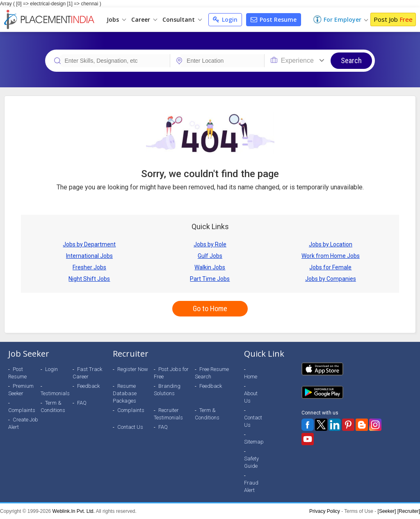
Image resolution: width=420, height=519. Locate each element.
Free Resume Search (212, 373)
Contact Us (130, 427)
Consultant (182, 19)
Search (351, 60)
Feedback (88, 386)
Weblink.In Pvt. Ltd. (74, 511)
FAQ (82, 403)
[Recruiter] (409, 511)
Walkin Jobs (210, 267)
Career (144, 19)
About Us (251, 397)
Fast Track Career (87, 373)
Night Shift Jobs (89, 279)
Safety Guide (251, 462)
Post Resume (274, 19)
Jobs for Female (330, 267)
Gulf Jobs (210, 256)
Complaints (22, 410)
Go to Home (210, 308)
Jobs (116, 19)
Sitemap (254, 442)
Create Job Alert (23, 423)
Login (225, 19)
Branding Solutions (167, 390)
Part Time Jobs (210, 279)
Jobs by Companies (331, 279)
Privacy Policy (325, 511)
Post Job (393, 19)
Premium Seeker (21, 390)
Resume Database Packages (125, 393)
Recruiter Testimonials (168, 414)
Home (251, 377)
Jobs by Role (210, 244)
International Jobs (89, 256)
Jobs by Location (331, 244)
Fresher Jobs (89, 267)
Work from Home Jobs (331, 256)
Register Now (133, 369)
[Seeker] (387, 511)
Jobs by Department (89, 244)
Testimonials (55, 393)
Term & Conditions (53, 406)
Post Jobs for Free (171, 373)
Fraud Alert (251, 486)
